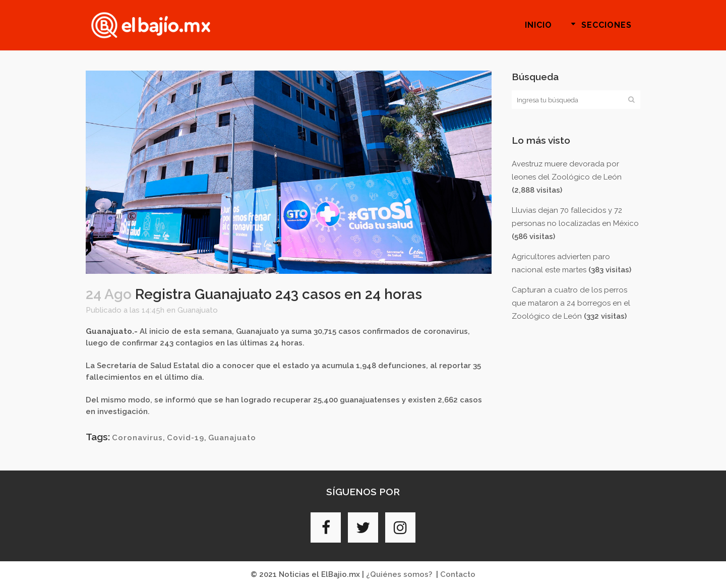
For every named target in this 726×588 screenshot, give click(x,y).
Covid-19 (186, 438)
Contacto (458, 574)
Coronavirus (137, 438)
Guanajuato (198, 310)
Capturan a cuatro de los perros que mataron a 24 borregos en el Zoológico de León (571, 303)
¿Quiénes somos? (399, 574)
